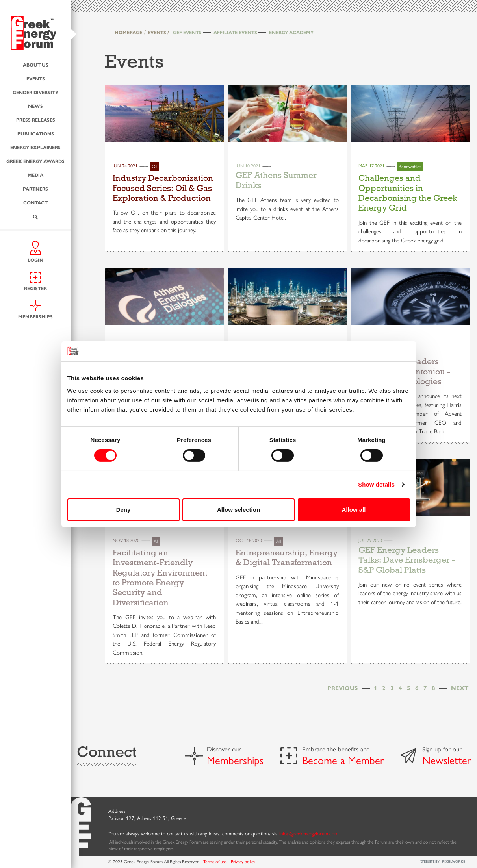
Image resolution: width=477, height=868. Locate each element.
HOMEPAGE (128, 32)
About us (36, 64)
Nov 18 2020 (126, 540)
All (156, 541)
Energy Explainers (35, 147)
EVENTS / (158, 32)
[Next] (460, 688)
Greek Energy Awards (35, 161)
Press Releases (36, 119)
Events (36, 78)
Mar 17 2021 (371, 165)
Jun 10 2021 (248, 165)
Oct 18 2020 (249, 540)
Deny (123, 510)
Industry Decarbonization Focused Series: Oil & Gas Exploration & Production (163, 188)
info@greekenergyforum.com (309, 833)
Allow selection (238, 510)
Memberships (235, 760)
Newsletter (447, 760)
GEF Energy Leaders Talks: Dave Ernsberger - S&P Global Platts (407, 560)
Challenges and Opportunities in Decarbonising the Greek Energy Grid (408, 193)
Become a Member (343, 760)
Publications (36, 133)
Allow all (354, 510)
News (35, 105)
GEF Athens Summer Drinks (276, 180)
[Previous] (342, 688)
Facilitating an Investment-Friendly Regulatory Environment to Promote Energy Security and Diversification (160, 578)
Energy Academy (291, 32)
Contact (35, 202)
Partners (35, 188)
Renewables (410, 166)
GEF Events (187, 32)
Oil (154, 166)
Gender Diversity (35, 92)
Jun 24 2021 (125, 165)
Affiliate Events (235, 32)
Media (35, 174)
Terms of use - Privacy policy (229, 861)
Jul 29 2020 (370, 540)
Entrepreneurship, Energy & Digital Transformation (287, 558)
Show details (376, 484)
